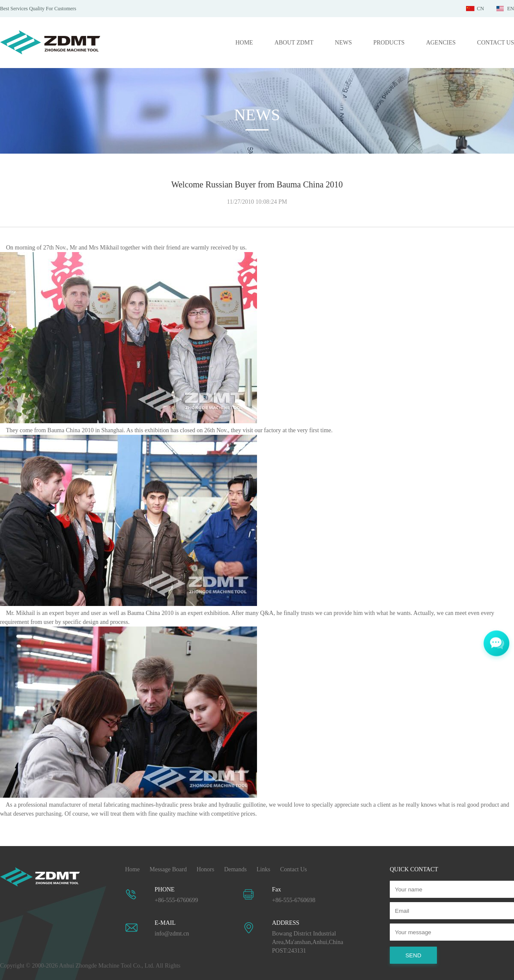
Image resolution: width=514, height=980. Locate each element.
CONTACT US (496, 43)
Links (263, 869)
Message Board (168, 869)
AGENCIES (441, 43)
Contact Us (294, 869)
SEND (413, 955)
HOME (244, 43)
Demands (235, 869)
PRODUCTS (389, 43)
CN (480, 9)
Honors (205, 869)
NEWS (344, 43)
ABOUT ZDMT (294, 43)
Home (132, 869)
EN (511, 9)
